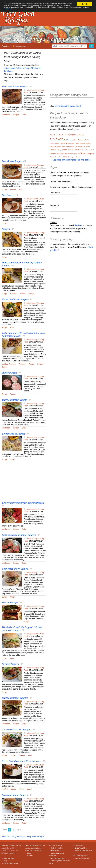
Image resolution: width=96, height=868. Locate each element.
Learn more (55, 10)
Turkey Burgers (9, 373)
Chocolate (70, 140)
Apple (52, 135)
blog (5, 861)
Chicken (57, 139)
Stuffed (13, 755)
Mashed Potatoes (9, 364)
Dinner (23, 294)
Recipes (5, 46)
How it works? (56, 850)
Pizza (88, 147)
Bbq (60, 135)
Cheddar (14, 294)
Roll (93, 150)
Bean (63, 135)
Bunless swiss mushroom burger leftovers (23, 503)
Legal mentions (9, 858)
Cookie (87, 140)
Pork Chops (58, 150)
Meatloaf (59, 147)
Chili (65, 140)
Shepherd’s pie (69, 154)
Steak (57, 157)
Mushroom (6, 115)
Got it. (85, 4)
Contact (30, 856)
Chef (12, 328)
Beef (67, 135)
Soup (83, 153)
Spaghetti (90, 154)
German (77, 144)
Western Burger (10, 603)
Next (19, 830)
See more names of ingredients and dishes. (72, 160)
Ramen (84, 150)
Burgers (6, 229)
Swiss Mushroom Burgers (15, 87)
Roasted (89, 150)
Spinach (52, 157)
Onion (13, 597)
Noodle (72, 147)
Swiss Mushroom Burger (14, 400)
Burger (16, 115)
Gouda (13, 189)
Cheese (22, 755)
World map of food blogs (84, 850)
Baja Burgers (8, 195)
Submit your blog (57, 848)
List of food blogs (81, 848)
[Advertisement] (24, 139)
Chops (75, 140)
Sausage (62, 154)
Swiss (24, 115)
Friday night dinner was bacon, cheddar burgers (22, 264)
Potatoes (22, 364)
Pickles (40, 364)
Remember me (58, 218)
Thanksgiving (72, 157)
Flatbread (63, 144)
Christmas (81, 140)
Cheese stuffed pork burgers (16, 730)
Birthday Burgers (10, 664)
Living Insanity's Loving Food (17, 68)
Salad (13, 459)
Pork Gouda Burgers (12, 161)
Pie (84, 147)
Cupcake (52, 144)
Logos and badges (58, 858)
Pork (20, 189)
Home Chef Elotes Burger (15, 300)
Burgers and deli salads (13, 434)
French (72, 144)
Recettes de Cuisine (82, 858)
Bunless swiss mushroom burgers (19, 535)
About (29, 853)
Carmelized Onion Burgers (15, 569)
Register (78, 225)
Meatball (53, 147)
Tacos (65, 157)
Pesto (21, 789)
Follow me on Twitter (11, 863)
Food (12, 658)
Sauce (29, 789)
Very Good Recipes (8, 845)
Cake (77, 135)
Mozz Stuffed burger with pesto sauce (21, 761)
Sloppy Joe (77, 154)
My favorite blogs (20, 46)
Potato (65, 150)
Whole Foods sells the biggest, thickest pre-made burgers (22, 629)
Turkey (5, 367)
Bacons (31, 294)
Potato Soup (71, 150)
